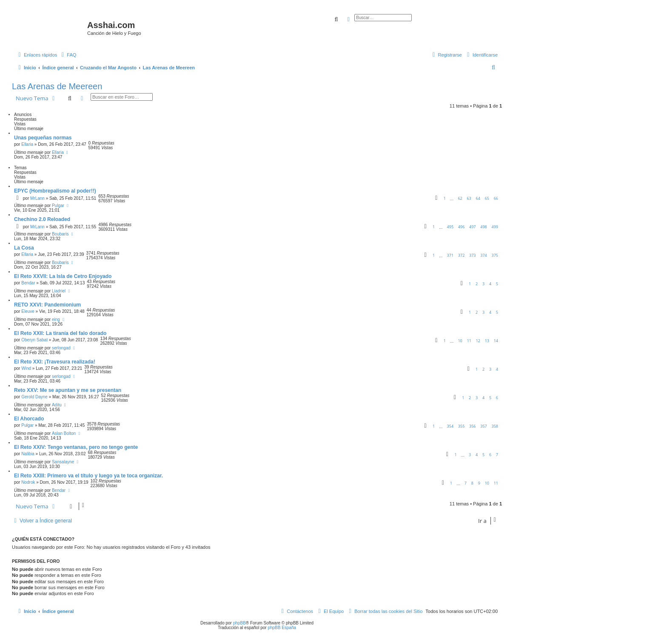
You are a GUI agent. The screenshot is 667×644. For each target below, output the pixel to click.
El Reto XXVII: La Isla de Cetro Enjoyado (63, 276)
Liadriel (59, 291)
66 (496, 198)
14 (496, 341)
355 (461, 426)
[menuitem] (68, 55)
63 (469, 198)
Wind (26, 368)
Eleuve (28, 311)
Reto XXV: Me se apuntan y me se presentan (68, 390)
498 (483, 227)
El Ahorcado (29, 419)
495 (450, 227)
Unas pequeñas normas (43, 138)
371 (450, 255)
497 (472, 227)
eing (56, 319)
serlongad (61, 348)
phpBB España (282, 628)
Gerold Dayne (34, 397)
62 (460, 198)
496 (461, 227)
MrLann (37, 198)
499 (495, 227)
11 (469, 341)
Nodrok (28, 482)
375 (495, 255)
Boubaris (60, 234)
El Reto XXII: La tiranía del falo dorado (60, 333)
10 (460, 341)
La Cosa (24, 248)
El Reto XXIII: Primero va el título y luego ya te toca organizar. (88, 476)
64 (478, 198)
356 (472, 426)
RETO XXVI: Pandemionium (47, 305)
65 (487, 198)
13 (487, 341)
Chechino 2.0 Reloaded (42, 219)
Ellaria (27, 144)
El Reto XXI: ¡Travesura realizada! (55, 362)
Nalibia (28, 454)
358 (495, 426)
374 (483, 255)
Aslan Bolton (64, 433)
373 (472, 255)
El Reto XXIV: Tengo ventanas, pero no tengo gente (76, 447)
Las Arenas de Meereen (57, 86)
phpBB (239, 623)
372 (461, 255)
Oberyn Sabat (34, 340)
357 (483, 426)
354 (450, 426)
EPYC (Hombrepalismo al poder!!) (55, 191)
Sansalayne (63, 462)
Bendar (28, 283)
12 (478, 341)
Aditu (57, 405)
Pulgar (58, 206)
